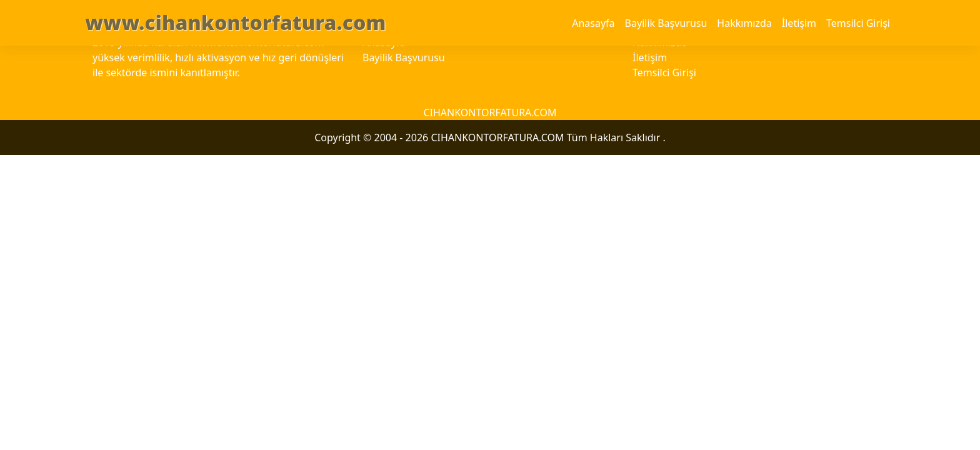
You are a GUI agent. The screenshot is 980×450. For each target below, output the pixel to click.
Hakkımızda (744, 23)
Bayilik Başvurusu (666, 23)
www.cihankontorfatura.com (235, 22)
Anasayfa (593, 23)
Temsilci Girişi (858, 23)
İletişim (799, 23)
